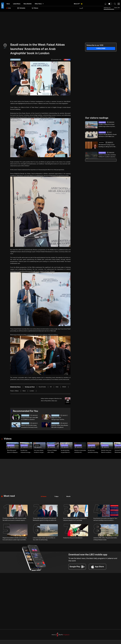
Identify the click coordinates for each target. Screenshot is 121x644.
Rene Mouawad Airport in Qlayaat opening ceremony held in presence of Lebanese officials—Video (13, 451)
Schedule (21, 8)
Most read (9, 496)
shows (35, 8)
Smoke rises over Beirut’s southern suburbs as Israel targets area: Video (107, 451)
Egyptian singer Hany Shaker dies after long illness (60, 426)
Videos (8, 439)
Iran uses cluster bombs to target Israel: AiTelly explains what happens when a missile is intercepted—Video (40, 451)
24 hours (43, 496)
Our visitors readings (97, 118)
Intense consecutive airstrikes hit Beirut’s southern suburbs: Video (107, 156)
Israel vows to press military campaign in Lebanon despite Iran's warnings (75, 519)
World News (102, 142)
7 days (56, 496)
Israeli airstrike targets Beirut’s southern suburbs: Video (66, 451)
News (8, 4)
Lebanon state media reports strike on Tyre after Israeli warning (44, 538)
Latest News (17, 4)
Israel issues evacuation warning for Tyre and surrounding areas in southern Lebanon (105, 519)
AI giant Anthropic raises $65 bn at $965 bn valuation (30, 419)
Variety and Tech (25, 415)
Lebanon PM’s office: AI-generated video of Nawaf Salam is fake (105, 538)
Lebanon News (102, 122)
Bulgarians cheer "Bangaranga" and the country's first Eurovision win (60, 419)
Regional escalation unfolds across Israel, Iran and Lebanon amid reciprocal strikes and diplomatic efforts (15, 538)
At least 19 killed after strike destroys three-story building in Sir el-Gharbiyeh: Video (53, 451)
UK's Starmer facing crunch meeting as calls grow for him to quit (107, 146)
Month (68, 496)
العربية (81, 8)
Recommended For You (25, 411)
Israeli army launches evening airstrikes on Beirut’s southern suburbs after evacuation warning (94, 451)
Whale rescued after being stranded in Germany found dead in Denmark (29, 427)
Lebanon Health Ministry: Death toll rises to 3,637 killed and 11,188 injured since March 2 (108, 136)
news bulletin (28, 4)
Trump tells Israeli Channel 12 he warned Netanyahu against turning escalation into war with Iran (45, 519)
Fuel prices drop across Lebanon (73, 537)
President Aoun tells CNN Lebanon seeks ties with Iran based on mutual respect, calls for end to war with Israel (14, 519)
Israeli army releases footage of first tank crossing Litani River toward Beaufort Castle (26, 451)
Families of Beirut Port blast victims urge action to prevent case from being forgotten (107, 126)
